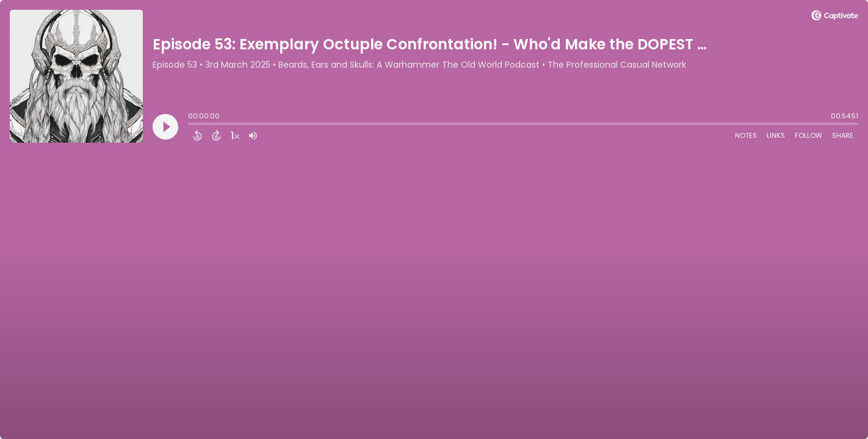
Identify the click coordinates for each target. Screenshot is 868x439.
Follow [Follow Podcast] (808, 135)
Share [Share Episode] (843, 135)
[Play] (165, 127)
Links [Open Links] (776, 135)
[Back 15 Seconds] (197, 135)
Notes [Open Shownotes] (746, 135)
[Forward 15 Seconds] (216, 135)
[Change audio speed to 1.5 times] (235, 135)
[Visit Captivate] (835, 17)
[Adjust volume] (253, 135)
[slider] (191, 125)
